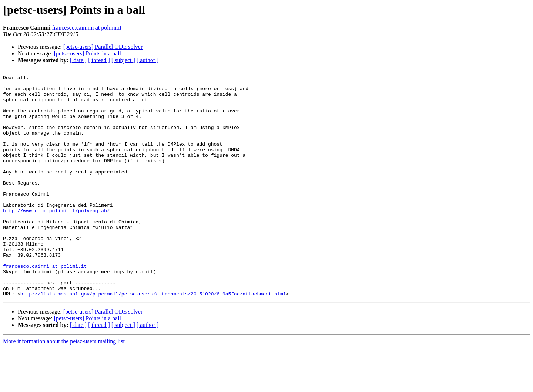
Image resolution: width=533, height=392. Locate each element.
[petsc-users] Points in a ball (88, 53)
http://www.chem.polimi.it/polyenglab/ (56, 238)
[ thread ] (99, 60)
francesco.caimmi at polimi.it (87, 28)
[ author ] (148, 60)
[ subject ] (123, 60)
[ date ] (78, 60)
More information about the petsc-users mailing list (64, 386)
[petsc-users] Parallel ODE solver (103, 47)
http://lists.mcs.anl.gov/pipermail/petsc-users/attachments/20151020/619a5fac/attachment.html (153, 338)
